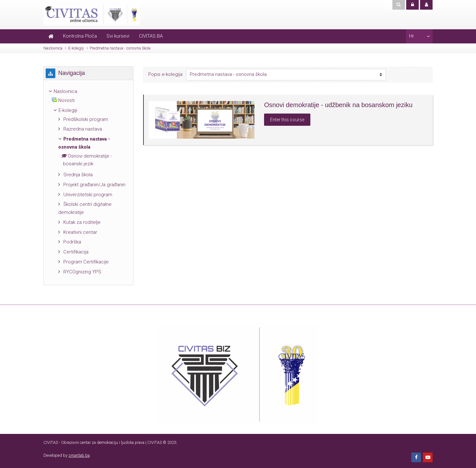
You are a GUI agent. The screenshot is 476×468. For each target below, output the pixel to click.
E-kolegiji (76, 48)
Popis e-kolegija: (166, 74)
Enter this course (287, 120)
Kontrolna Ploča (80, 36)
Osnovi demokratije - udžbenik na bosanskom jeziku (338, 105)
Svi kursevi (118, 36)
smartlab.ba (79, 455)
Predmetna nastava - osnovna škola (120, 48)
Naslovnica (53, 48)
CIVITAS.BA (151, 36)
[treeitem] (88, 92)
